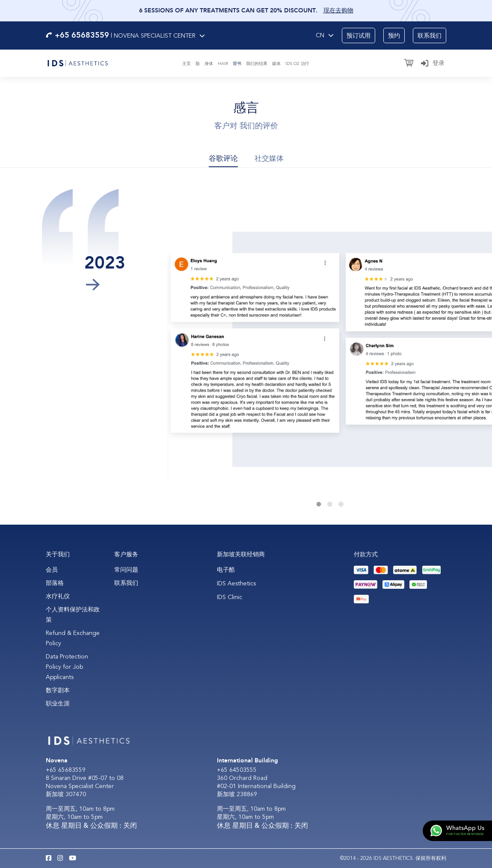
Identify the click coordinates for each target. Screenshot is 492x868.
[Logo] (77, 62)
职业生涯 (58, 704)
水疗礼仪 (58, 596)
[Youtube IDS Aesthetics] (73, 859)
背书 (237, 64)
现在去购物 (338, 10)
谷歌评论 (223, 158)
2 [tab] (330, 504)
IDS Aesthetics (236, 583)
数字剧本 (58, 690)
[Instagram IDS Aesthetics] (60, 859)
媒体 (276, 64)
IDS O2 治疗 (297, 64)
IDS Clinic (230, 597)
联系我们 (430, 36)
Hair (223, 64)
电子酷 (226, 570)
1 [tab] (319, 504)
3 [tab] (341, 504)
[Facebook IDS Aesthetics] (49, 859)
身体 (209, 64)
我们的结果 (257, 64)
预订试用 (359, 36)
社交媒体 (269, 158)
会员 (52, 570)
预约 (394, 36)
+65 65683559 (66, 770)
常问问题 (126, 570)
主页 (187, 64)
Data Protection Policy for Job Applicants (67, 667)
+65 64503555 (237, 770)
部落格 (55, 583)
